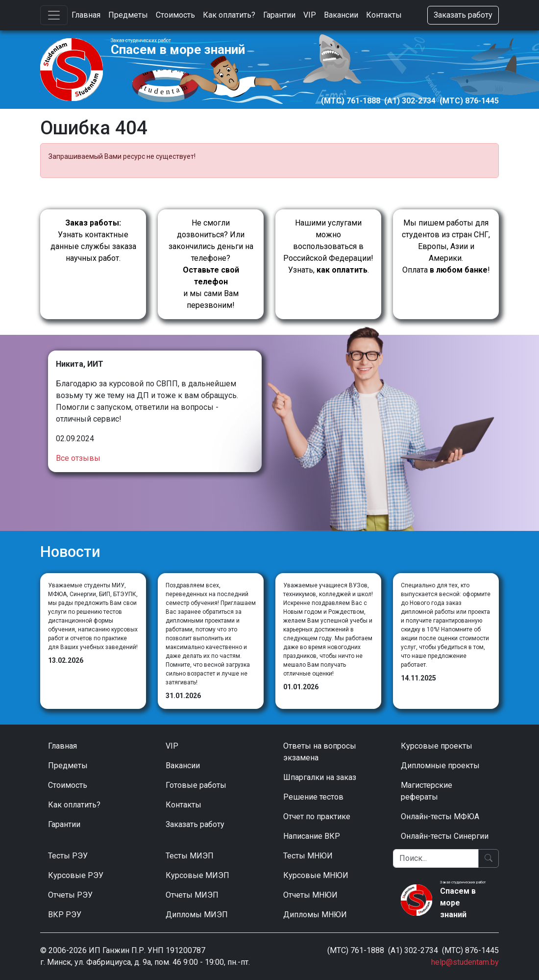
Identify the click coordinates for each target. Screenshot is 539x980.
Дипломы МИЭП (197, 915)
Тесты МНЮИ (308, 856)
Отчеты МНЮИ (310, 895)
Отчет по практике (317, 817)
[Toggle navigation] (54, 15)
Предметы (128, 15)
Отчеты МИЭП (192, 895)
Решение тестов (313, 797)
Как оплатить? (229, 15)
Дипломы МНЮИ (315, 915)
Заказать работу (463, 15)
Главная (86, 15)
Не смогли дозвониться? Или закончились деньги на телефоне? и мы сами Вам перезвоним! (211, 264)
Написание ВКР (312, 836)
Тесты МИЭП (190, 856)
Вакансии (341, 15)
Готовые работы (196, 785)
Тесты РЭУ (68, 856)
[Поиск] (436, 858)
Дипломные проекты (440, 766)
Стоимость (175, 15)
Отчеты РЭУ (70, 895)
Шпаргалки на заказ (320, 777)
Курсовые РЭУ (76, 875)
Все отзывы (78, 458)
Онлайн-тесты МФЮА (440, 817)
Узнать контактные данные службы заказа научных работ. (93, 240)
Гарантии (279, 15)
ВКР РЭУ (65, 915)
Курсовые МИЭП (197, 875)
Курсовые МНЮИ (316, 875)
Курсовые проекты (437, 746)
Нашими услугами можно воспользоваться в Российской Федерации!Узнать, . (328, 246)
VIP (310, 15)
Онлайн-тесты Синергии (445, 836)
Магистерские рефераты (427, 791)
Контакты (384, 15)
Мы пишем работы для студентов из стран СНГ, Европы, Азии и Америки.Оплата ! (446, 246)
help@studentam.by (465, 962)
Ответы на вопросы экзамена (320, 752)
